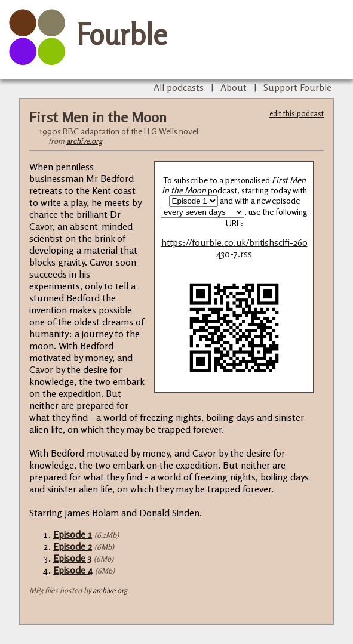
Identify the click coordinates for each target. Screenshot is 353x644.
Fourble (122, 34)
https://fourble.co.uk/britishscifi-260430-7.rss (234, 248)
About (234, 87)
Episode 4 (73, 570)
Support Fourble (297, 87)
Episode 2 (73, 546)
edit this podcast (297, 113)
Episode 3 (72, 558)
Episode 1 (73, 534)
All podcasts (179, 87)
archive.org (84, 141)
